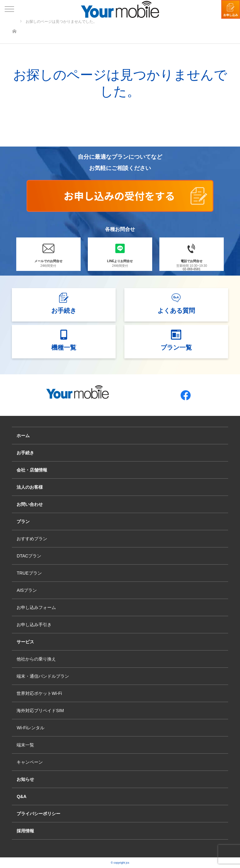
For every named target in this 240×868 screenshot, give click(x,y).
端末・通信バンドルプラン (43, 676)
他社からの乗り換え (36, 659)
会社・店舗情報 (32, 470)
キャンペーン (30, 762)
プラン (23, 521)
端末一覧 (25, 745)
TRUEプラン (29, 573)
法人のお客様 (30, 487)
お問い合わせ (30, 504)
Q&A (21, 796)
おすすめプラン (32, 539)
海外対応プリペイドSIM (40, 711)
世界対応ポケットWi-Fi (39, 693)
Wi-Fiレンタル (30, 728)
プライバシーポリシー (38, 814)
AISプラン (27, 590)
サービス (25, 642)
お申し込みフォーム (36, 607)
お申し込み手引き (34, 625)
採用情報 (25, 831)
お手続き (25, 453)
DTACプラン (29, 556)
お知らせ (25, 779)
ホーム (23, 436)
